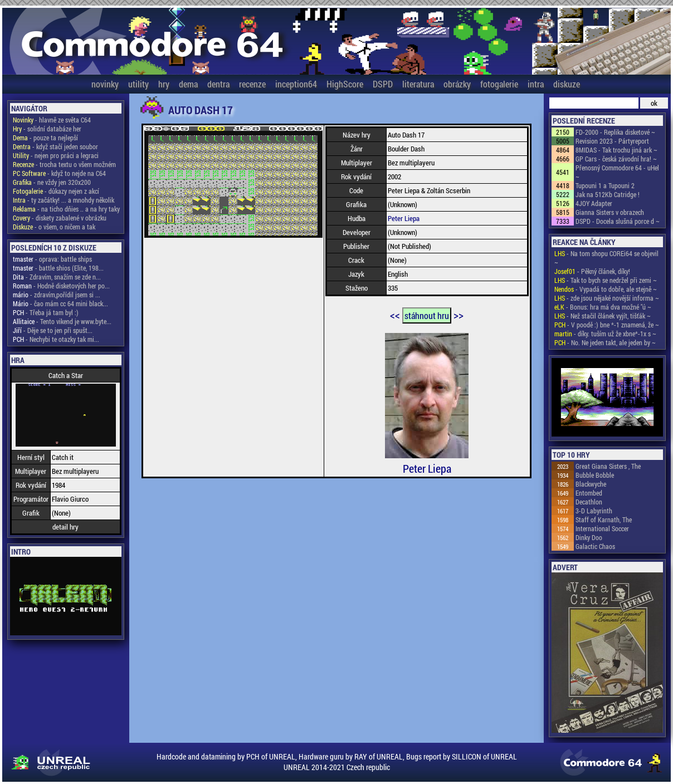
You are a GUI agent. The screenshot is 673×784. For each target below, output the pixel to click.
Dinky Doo (589, 537)
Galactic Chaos (595, 546)
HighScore (345, 84)
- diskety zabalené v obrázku (60, 218)
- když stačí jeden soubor (55, 146)
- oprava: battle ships (52, 259)
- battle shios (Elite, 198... (58, 268)
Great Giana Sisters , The (608, 466)
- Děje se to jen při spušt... (53, 330)
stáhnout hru (427, 315)
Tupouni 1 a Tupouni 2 (605, 185)
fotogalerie (499, 84)
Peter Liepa (404, 218)
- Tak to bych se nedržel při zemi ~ (606, 280)
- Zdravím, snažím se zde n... (57, 277)
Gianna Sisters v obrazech (610, 212)
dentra (218, 84)
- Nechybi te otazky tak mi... (56, 339)
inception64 (296, 84)
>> (459, 315)
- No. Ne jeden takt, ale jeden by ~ (605, 342)
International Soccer (602, 528)
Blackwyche (591, 484)
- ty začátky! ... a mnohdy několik (64, 200)
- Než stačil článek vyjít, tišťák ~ (603, 316)
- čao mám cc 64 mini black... (60, 303)
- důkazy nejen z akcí (56, 191)
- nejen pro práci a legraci (56, 155)
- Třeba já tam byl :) (46, 312)
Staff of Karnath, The (604, 520)
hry (164, 84)
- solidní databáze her (47, 129)
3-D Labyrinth (594, 511)
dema (188, 84)
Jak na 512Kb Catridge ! (608, 194)
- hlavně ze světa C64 (52, 120)
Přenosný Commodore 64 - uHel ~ (617, 172)
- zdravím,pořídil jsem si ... (57, 295)
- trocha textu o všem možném (64, 164)
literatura (418, 84)
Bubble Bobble (595, 475)
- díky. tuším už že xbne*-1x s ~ (605, 334)
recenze (252, 84)
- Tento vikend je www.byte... (62, 321)
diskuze (567, 84)
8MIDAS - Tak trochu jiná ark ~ (616, 150)
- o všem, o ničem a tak (54, 227)
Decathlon (589, 502)
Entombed (589, 493)
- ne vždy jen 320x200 (52, 182)
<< (395, 315)
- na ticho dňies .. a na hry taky (66, 209)
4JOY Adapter (594, 203)
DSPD (383, 84)
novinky (105, 84)
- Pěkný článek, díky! (592, 271)
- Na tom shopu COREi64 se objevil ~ (606, 258)
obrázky (457, 84)
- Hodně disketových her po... (61, 286)
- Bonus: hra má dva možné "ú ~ (603, 307)
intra (536, 84)
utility (138, 84)
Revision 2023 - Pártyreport (612, 141)
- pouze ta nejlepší (45, 138)
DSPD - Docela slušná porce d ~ (618, 221)
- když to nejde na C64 (59, 173)
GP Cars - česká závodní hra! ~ (616, 159)
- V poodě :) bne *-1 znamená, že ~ (607, 325)
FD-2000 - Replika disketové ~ (615, 132)
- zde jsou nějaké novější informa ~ (607, 298)
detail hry (65, 527)
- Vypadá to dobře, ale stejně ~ (606, 289)
